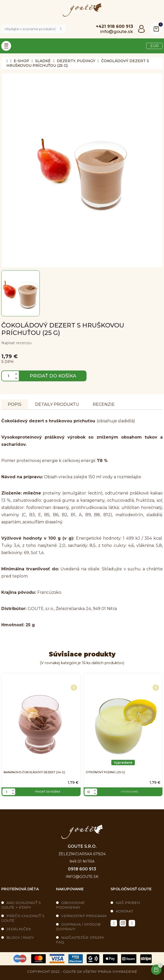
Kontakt (124, 911)
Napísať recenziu (16, 343)
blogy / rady (20, 937)
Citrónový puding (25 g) (105, 772)
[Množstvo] (10, 376)
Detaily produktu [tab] (57, 404)
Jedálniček (19, 929)
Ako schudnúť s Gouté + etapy (21, 905)
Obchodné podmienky (70, 905)
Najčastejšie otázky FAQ (80, 940)
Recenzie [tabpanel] (104, 404)
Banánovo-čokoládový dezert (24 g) (34, 772)
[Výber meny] (154, 46)
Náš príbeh (128, 903)
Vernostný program (84, 916)
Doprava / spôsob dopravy (78, 927)
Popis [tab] (15, 404)
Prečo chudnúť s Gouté (23, 918)
